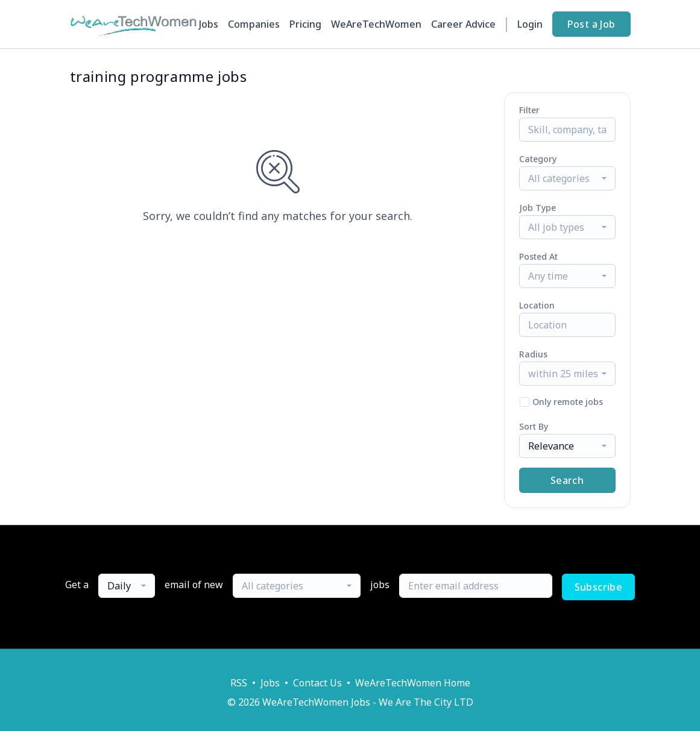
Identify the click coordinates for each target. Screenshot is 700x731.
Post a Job (591, 24)
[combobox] (567, 178)
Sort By (534, 426)
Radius (533, 354)
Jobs (209, 24)
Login (530, 24)
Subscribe (599, 587)
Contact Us (317, 683)
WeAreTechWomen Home (413, 683)
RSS (239, 683)
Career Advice (463, 24)
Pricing (305, 24)
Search (567, 480)
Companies (254, 24)
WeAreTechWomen (376, 24)
